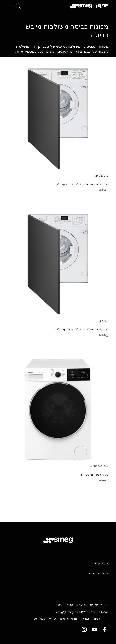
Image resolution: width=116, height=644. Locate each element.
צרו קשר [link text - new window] (101, 563)
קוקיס (53, 619)
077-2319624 (97, 612)
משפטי (97, 619)
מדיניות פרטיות (68, 619)
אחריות (85, 619)
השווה (102, 190)
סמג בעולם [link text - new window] (98, 573)
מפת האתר (39, 619)
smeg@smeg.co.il (68, 612)
